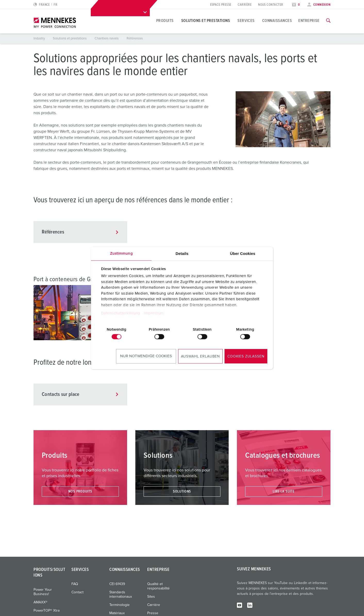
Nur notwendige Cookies (146, 356)
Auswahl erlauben (200, 356)
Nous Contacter (271, 5)
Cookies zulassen (246, 356)
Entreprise (309, 21)
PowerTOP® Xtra (47, 611)
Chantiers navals (107, 39)
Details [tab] (182, 253)
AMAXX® (40, 602)
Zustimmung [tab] (121, 253)
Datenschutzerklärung (121, 313)
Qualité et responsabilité (158, 586)
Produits (165, 21)
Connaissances (277, 21)
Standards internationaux (121, 594)
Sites (151, 597)
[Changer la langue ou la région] (45, 5)
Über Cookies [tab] (243, 253)
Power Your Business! (43, 592)
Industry (40, 39)
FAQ (75, 584)
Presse (153, 613)
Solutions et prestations (206, 21)
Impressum (154, 313)
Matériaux (117, 613)
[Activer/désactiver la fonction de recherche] (328, 21)
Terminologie (119, 605)
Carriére (154, 605)
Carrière (245, 5)
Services (246, 21)
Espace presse (221, 5)
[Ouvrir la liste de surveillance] (296, 5)
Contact (77, 592)
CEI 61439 (117, 584)
